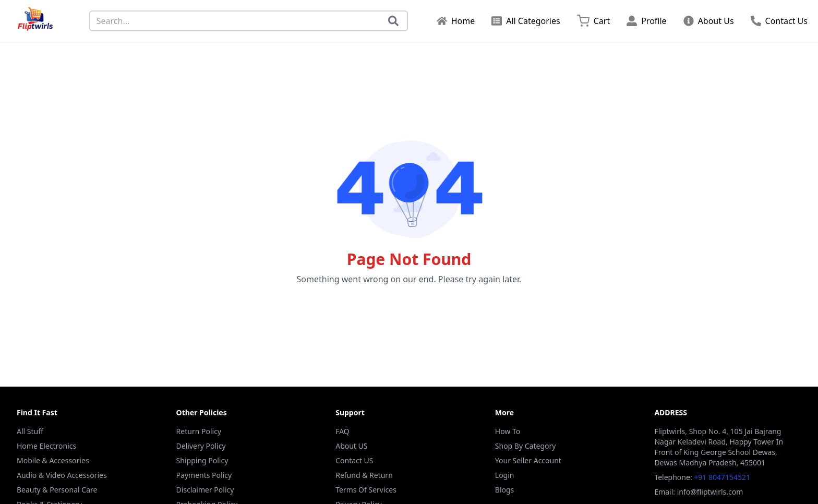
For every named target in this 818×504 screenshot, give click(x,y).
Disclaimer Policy (205, 490)
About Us (709, 21)
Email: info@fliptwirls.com (699, 492)
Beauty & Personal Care (57, 490)
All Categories (526, 21)
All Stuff (30, 431)
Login (505, 475)
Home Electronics (46, 446)
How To (508, 431)
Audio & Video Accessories (62, 475)
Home (456, 21)
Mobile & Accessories (53, 460)
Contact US (354, 460)
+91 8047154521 (722, 477)
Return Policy (199, 431)
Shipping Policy (202, 460)
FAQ (342, 431)
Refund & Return (364, 475)
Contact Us (779, 21)
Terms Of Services (366, 490)
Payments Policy (204, 475)
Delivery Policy (201, 446)
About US (351, 446)
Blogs (505, 490)
